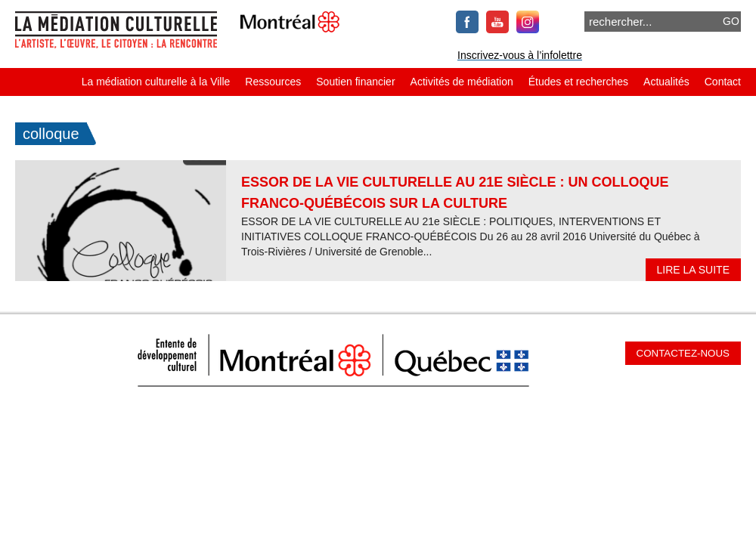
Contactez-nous (683, 353)
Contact (723, 82)
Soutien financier (355, 82)
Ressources (273, 82)
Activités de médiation (462, 82)
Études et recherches (578, 82)
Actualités (666, 82)
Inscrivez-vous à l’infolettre (520, 55)
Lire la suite (693, 270)
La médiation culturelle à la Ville (156, 82)
